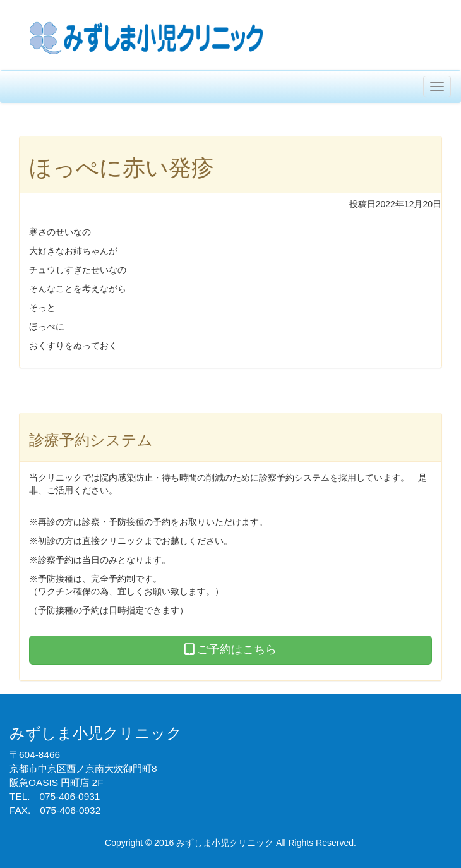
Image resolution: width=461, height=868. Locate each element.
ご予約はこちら (230, 649)
